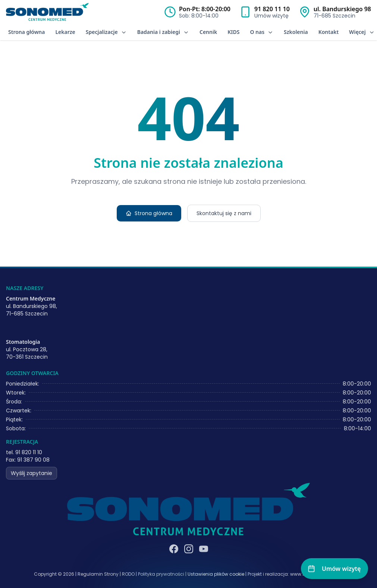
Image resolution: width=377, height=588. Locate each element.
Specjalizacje (106, 32)
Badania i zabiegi (163, 32)
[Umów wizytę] (334, 569)
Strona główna (26, 32)
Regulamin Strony (98, 574)
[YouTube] (204, 549)
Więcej (362, 32)
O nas (262, 32)
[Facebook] (174, 549)
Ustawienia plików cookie (216, 574)
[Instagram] (189, 549)
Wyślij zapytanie (32, 473)
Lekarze (65, 32)
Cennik (208, 32)
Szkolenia (296, 32)
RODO (128, 574)
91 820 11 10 (272, 9)
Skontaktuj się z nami (224, 213)
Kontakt (329, 32)
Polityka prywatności (161, 574)
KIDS (233, 32)
